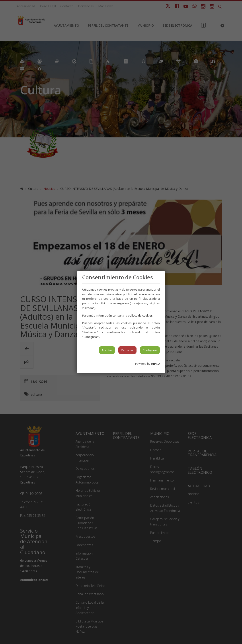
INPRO (155, 364)
